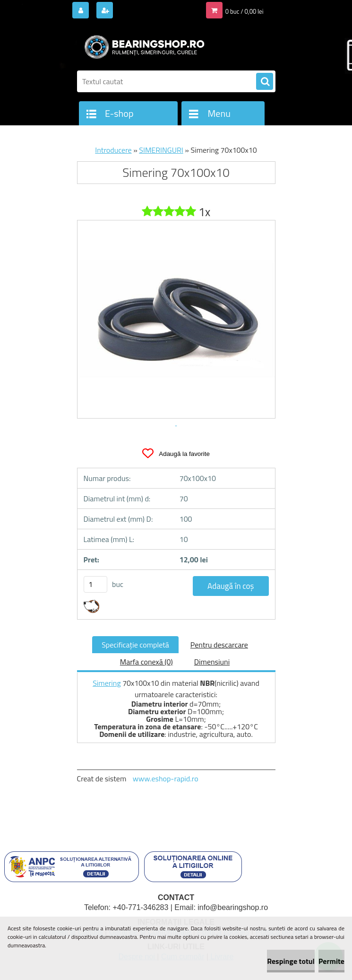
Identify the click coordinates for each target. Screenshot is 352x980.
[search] (265, 82)
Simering (107, 683)
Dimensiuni (212, 662)
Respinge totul (291, 961)
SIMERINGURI (161, 150)
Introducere (113, 150)
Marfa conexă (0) (146, 662)
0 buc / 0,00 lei (245, 11)
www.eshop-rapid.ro (166, 779)
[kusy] (95, 584)
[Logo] (142, 46)
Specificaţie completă (135, 645)
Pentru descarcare (219, 645)
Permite (331, 961)
